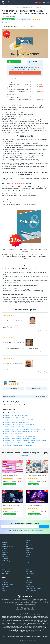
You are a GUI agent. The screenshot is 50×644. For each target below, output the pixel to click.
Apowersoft (29, 571)
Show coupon (14, 62)
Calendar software (9, 405)
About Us (4, 580)
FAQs (24, 26)
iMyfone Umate (6, 563)
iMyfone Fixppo (6, 571)
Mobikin (28, 567)
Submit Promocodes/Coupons (33, 588)
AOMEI (27, 551)
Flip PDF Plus (5, 567)
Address (4, 588)
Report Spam (29, 582)
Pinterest (33, 608)
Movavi (27, 542)
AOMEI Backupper (6, 561)
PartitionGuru (5, 557)
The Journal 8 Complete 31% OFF (14, 427)
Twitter (29, 608)
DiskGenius (5, 565)
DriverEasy (4, 542)
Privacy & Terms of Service (29, 632)
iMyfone (28, 555)
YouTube (25, 608)
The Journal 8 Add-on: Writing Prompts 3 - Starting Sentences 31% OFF (26, 441)
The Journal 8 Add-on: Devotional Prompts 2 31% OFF (21, 436)
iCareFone (4, 548)
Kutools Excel (5, 553)
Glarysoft (28, 557)
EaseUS (28, 546)
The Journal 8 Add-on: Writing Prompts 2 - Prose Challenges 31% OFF (25, 429)
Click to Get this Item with (25, 73)
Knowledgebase (30, 586)
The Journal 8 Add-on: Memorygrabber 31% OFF (19, 420)
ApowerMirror (5, 573)
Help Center (29, 580)
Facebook (21, 608)
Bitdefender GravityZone (8, 546)
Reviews (32, 26)
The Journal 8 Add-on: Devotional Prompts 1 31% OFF (21, 425)
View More (24, 456)
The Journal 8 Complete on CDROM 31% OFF (18, 415)
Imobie (27, 563)
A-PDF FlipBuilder (30, 573)
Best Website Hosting (7, 584)
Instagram (18, 608)
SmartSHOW (5, 559)
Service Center (5, 586)
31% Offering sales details (10, 26)
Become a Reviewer (31, 590)
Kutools (28, 540)
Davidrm (19, 405)
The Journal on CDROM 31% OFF (14, 418)
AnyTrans (4, 555)
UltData (4, 551)
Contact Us (4, 590)
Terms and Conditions (38, 531)
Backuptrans (29, 561)
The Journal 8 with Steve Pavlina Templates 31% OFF (20, 438)
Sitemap (28, 584)
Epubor (28, 569)
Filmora (4, 540)
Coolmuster (5, 544)
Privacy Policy (28, 531)
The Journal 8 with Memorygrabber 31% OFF (18, 422)
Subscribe (44, 527)
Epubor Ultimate (6, 569)
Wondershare (29, 548)
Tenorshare (29, 544)
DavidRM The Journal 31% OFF (14, 434)
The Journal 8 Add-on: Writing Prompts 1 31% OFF (20, 443)
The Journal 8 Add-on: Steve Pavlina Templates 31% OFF (21, 431)
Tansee (27, 565)
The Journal (27, 405)
